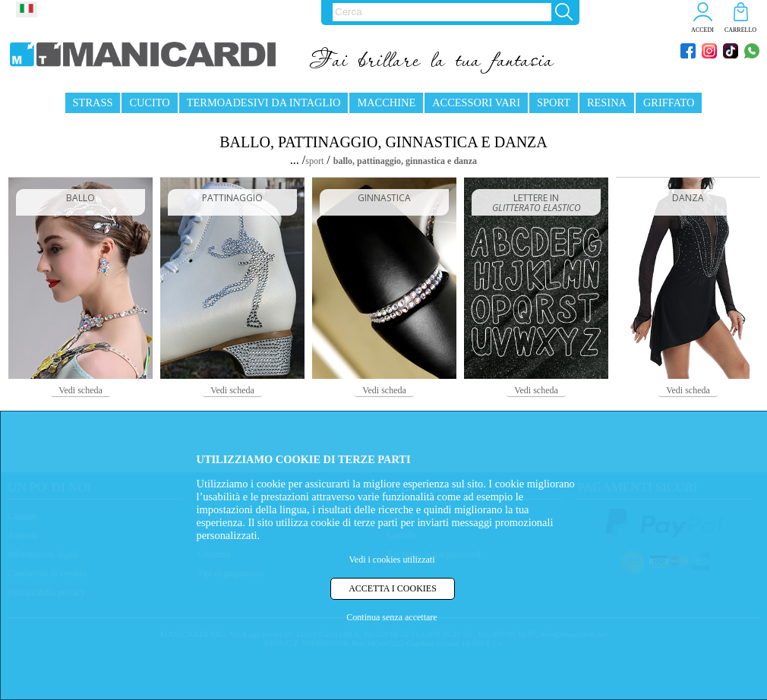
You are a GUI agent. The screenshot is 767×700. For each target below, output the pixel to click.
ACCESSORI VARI (476, 102)
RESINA (607, 102)
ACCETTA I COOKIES (393, 588)
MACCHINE (386, 102)
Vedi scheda (80, 390)
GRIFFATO (669, 102)
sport (314, 161)
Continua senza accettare (391, 617)
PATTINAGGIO (232, 198)
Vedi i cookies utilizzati (392, 560)
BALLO (80, 198)
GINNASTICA (384, 198)
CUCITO (149, 102)
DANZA (688, 198)
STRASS (93, 102)
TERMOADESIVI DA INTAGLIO (264, 102)
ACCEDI (702, 30)
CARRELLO (740, 30)
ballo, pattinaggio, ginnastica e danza (405, 161)
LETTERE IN (537, 203)
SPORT (554, 102)
